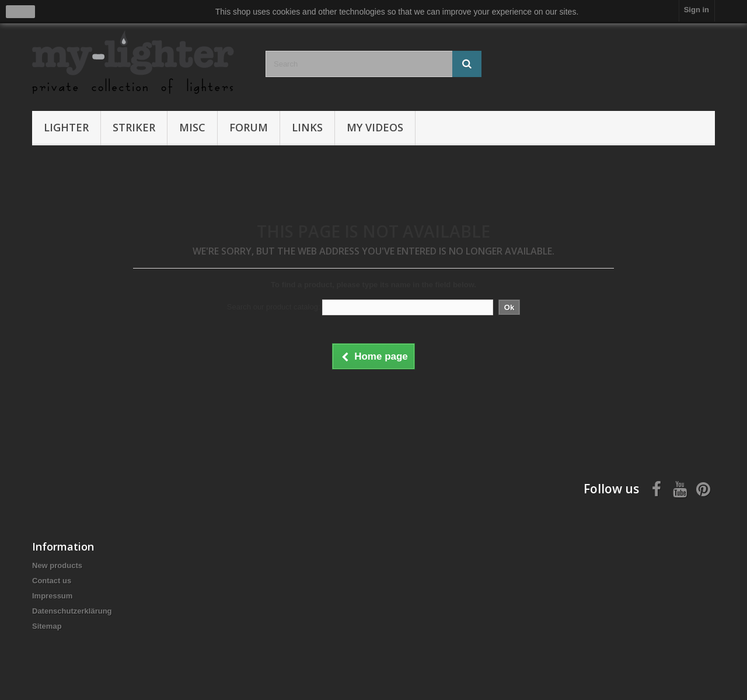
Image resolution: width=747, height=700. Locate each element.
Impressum (52, 596)
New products (57, 565)
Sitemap (47, 626)
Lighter (66, 127)
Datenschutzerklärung (72, 611)
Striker (134, 127)
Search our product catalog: (274, 307)
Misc (192, 127)
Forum (249, 127)
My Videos (375, 127)
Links (307, 127)
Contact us (52, 581)
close (21, 12)
